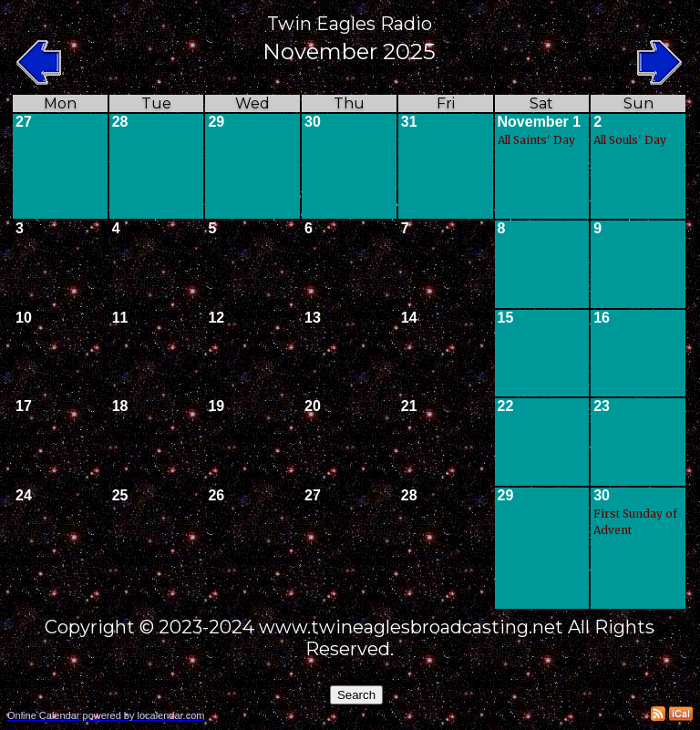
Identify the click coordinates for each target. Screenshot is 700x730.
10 (24, 318)
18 (120, 406)
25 (120, 495)
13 (313, 318)
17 (24, 406)
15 (506, 318)
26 (216, 495)
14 (409, 318)
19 (216, 406)
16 (602, 318)
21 (409, 406)
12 (216, 318)
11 (120, 318)
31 (409, 122)
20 (313, 406)
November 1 (540, 122)
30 (313, 122)
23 (602, 406)
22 (506, 406)
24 (24, 495)
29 (216, 122)
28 (120, 122)
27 (24, 122)
